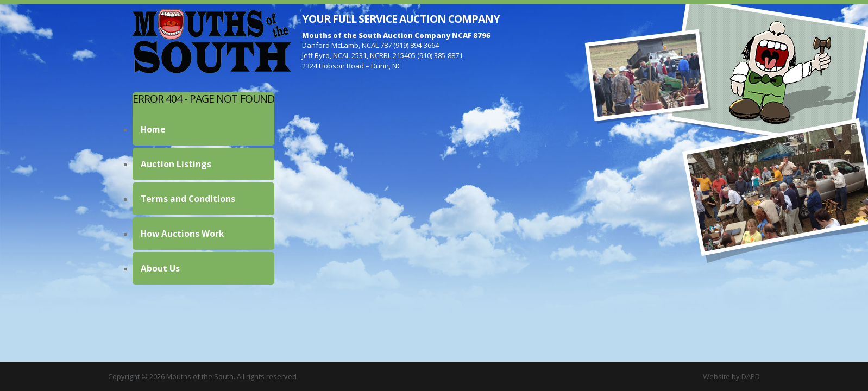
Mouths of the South (212, 41)
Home (153, 129)
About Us (160, 268)
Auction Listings (176, 164)
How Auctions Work (183, 234)
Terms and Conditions (188, 199)
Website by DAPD (731, 376)
